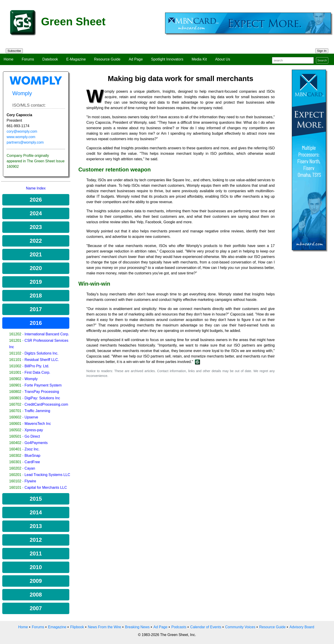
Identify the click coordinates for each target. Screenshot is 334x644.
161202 (15, 334)
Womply (31, 379)
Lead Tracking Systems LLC (47, 475)
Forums (28, 59)
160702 (15, 404)
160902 (15, 379)
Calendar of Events (206, 627)
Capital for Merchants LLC (46, 488)
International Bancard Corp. (47, 334)
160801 (15, 398)
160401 (15, 449)
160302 (15, 456)
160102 (15, 481)
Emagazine (57, 627)
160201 (15, 475)
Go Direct (32, 436)
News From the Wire (104, 627)
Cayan (30, 468)
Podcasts (179, 627)
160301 (15, 462)
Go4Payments (36, 443)
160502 (15, 430)
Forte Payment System (43, 385)
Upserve (31, 417)
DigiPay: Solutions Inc (42, 398)
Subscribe (14, 51)
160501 (15, 436)
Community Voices (240, 627)
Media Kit (199, 59)
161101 (15, 360)
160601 (15, 424)
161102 (15, 353)
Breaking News (137, 627)
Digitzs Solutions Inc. (42, 353)
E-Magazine (76, 59)
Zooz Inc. (32, 449)
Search (322, 60)
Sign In (322, 51)
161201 (15, 340)
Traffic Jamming (37, 411)
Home (9, 59)
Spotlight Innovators (167, 59)
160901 (15, 385)
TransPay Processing (42, 392)
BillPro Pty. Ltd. (37, 366)
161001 (15, 372)
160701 (15, 411)
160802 (15, 392)
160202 (15, 468)
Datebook (50, 59)
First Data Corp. (38, 372)
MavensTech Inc (38, 424)
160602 (15, 417)
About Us (223, 59)
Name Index (36, 188)
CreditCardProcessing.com (46, 404)
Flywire (30, 481)
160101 (15, 488)
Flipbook (77, 627)
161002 (15, 366)
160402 (15, 443)
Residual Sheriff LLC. (42, 360)
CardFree (32, 462)
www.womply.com (21, 137)
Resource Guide (107, 59)
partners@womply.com (25, 142)
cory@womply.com (22, 131)
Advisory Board (302, 627)
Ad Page (136, 59)
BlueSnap (32, 456)
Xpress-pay (34, 430)
